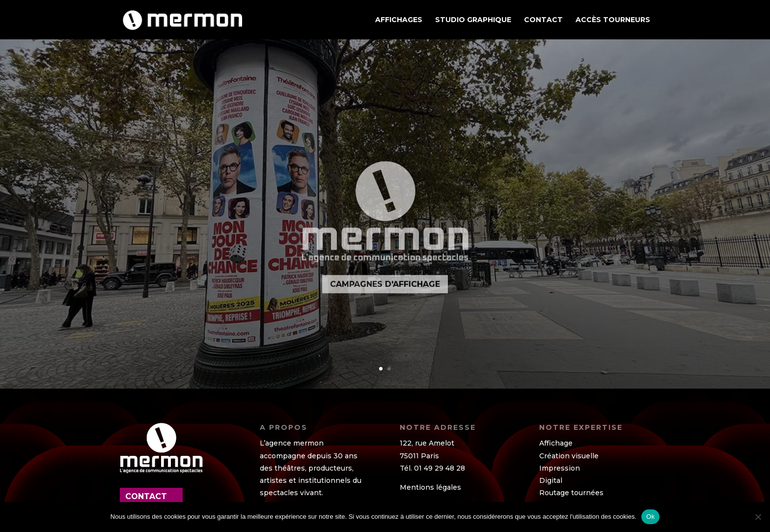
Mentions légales (430, 487)
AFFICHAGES (399, 20)
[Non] (758, 517)
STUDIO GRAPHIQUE (473, 20)
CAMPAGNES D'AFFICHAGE (385, 298)
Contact (543, 20)
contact (146, 496)
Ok (650, 517)
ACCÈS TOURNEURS (613, 20)
